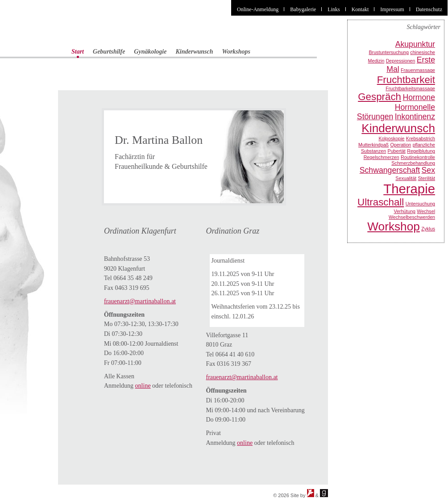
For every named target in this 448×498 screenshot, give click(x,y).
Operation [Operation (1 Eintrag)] (400, 145)
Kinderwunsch (194, 52)
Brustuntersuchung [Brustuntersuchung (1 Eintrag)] (389, 52)
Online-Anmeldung (258, 9)
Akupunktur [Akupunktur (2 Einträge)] (415, 44)
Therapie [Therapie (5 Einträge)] (409, 189)
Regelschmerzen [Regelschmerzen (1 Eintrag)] (382, 157)
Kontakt (360, 9)
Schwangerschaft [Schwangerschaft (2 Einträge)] (390, 170)
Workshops (236, 52)
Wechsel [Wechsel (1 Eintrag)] (426, 211)
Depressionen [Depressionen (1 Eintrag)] (401, 61)
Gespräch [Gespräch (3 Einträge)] (380, 97)
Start (78, 52)
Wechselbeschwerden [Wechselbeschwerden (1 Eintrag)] (412, 217)
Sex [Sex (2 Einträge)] (428, 170)
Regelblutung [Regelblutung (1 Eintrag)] (421, 151)
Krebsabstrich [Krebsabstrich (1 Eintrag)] (421, 138)
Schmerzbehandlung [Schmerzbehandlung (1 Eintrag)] (413, 163)
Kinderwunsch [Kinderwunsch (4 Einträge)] (398, 128)
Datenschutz (429, 9)
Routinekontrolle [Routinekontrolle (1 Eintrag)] (418, 157)
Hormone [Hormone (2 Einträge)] (419, 97)
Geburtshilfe (109, 52)
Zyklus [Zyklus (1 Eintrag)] (428, 229)
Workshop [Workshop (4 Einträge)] (394, 226)
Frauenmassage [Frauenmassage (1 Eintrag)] (418, 70)
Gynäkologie (150, 52)
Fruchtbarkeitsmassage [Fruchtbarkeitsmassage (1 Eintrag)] (410, 88)
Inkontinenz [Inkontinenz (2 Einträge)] (415, 117)
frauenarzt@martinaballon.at (140, 301)
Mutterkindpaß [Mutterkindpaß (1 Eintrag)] (373, 145)
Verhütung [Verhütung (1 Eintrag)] (404, 211)
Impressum (392, 9)
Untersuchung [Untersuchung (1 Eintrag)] (420, 204)
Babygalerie (303, 9)
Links (334, 9)
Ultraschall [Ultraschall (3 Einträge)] (381, 202)
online (143, 386)
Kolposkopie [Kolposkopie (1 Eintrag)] (391, 138)
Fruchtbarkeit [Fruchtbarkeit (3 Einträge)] (406, 80)
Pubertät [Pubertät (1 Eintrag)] (397, 151)
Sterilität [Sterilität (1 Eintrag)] (427, 178)
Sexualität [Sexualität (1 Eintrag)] (406, 178)
